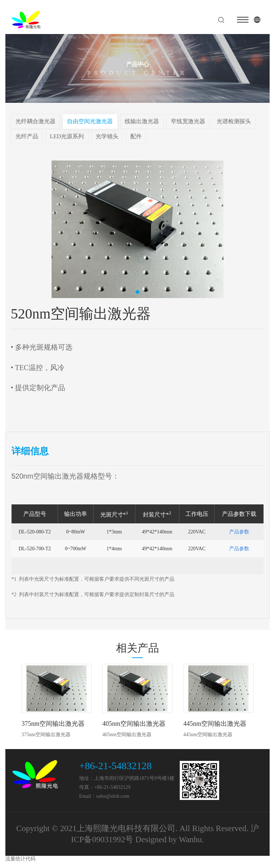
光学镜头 (107, 136)
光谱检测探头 (234, 121)
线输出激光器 (142, 121)
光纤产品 (27, 136)
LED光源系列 (67, 136)
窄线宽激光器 (188, 121)
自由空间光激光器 (90, 121)
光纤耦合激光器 (35, 121)
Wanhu (190, 839)
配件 (136, 136)
